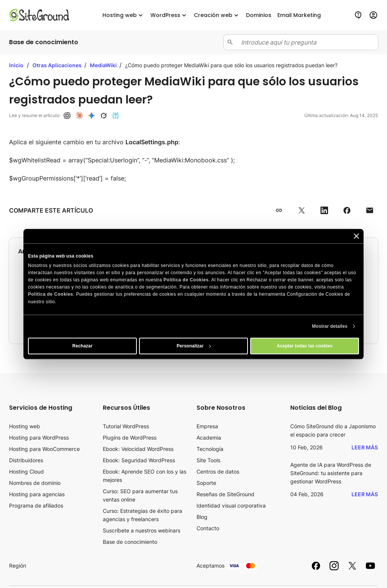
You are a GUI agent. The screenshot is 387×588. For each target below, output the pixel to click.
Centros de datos (218, 471)
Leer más (365, 447)
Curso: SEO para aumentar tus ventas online (140, 495)
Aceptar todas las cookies (305, 346)
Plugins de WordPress (130, 438)
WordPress (169, 15)
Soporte (206, 483)
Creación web (217, 15)
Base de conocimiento (130, 542)
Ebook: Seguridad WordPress (139, 460)
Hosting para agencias (37, 494)
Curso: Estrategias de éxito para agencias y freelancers (142, 515)
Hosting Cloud (26, 471)
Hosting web (123, 15)
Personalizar (194, 346)
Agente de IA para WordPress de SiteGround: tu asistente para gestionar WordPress (331, 473)
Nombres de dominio (35, 483)
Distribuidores (26, 460)
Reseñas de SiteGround (225, 494)
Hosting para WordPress (39, 438)
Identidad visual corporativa (231, 505)
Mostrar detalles (330, 326)
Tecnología (210, 449)
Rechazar (82, 346)
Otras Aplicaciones (58, 65)
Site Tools (208, 460)
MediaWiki (104, 65)
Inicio (16, 65)
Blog (202, 517)
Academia (209, 438)
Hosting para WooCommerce (44, 449)
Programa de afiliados (36, 505)
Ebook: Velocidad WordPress (138, 449)
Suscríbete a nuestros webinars (142, 530)
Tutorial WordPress (126, 426)
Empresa (207, 426)
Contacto (208, 528)
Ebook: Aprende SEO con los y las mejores (145, 476)
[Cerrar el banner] (356, 236)
